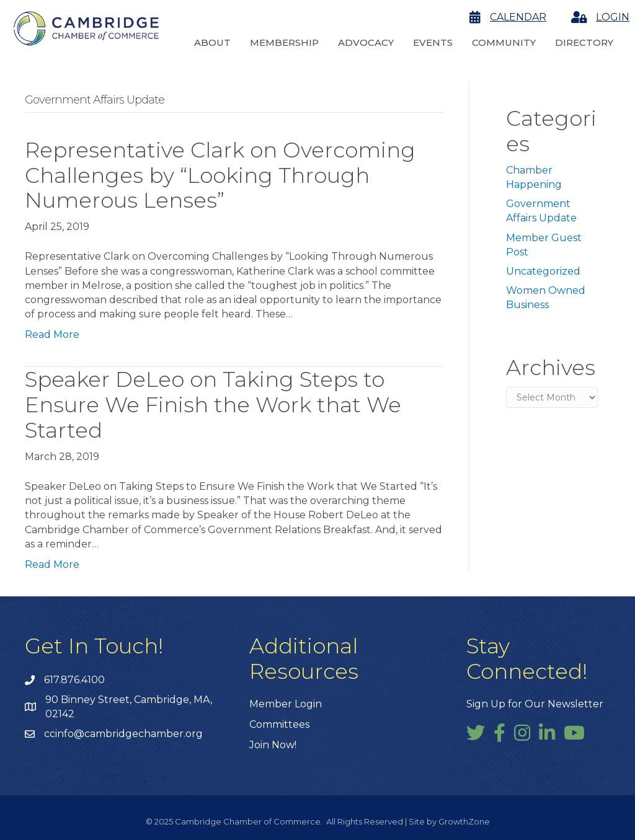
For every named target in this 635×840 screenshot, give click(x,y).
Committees (279, 724)
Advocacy (366, 42)
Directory (584, 42)
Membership (284, 42)
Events (433, 42)
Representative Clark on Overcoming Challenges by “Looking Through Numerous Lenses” (220, 175)
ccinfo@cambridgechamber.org (123, 734)
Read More (52, 334)
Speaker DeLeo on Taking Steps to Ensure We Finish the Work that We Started (213, 405)
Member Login (286, 704)
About (212, 42)
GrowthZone (464, 821)
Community (504, 42)
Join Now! (273, 745)
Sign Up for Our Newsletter (535, 704)
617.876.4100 (74, 680)
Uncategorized (543, 271)
